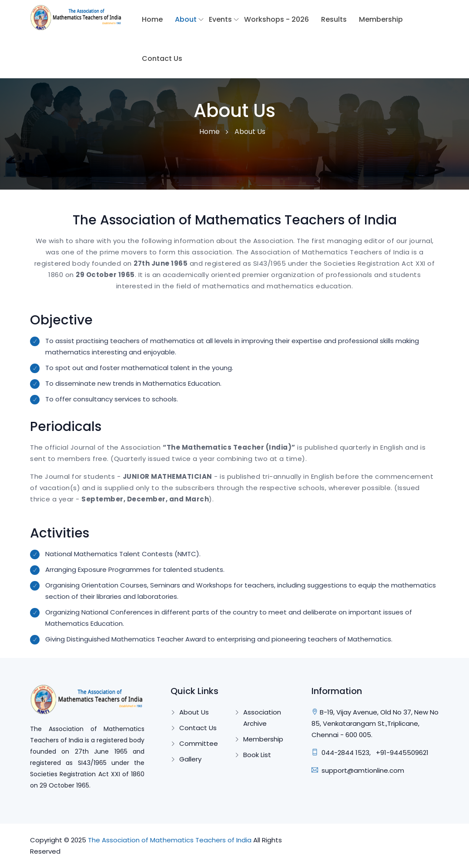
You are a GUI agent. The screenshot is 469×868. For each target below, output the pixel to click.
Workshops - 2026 (276, 19)
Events (220, 19)
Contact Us (162, 58)
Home (152, 19)
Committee (199, 743)
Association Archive (262, 718)
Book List (257, 755)
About (186, 19)
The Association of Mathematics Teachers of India (170, 840)
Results (334, 19)
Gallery (190, 759)
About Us (194, 712)
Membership (381, 19)
